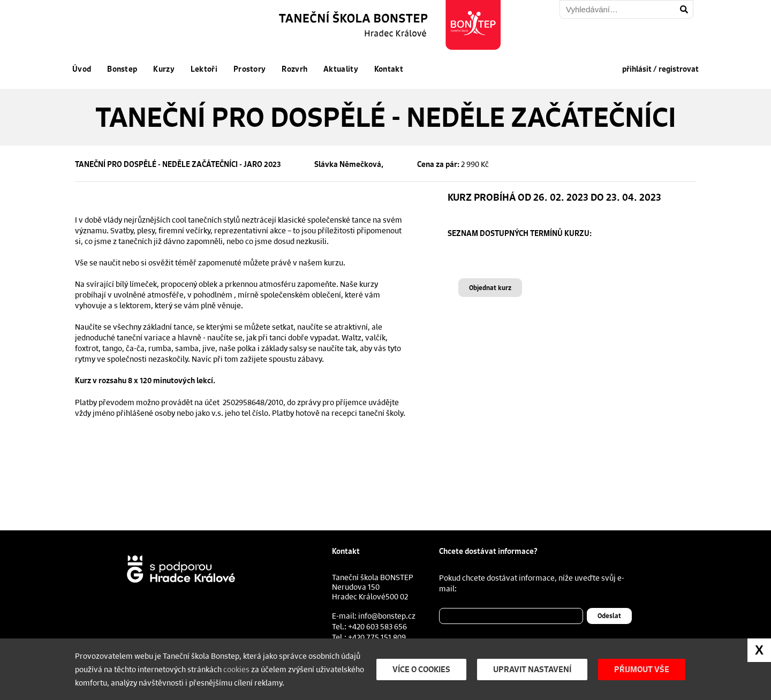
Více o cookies (421, 669)
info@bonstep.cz (387, 615)
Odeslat (609, 616)
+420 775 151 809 (377, 637)
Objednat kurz (490, 288)
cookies (236, 669)
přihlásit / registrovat (660, 69)
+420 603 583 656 (377, 626)
